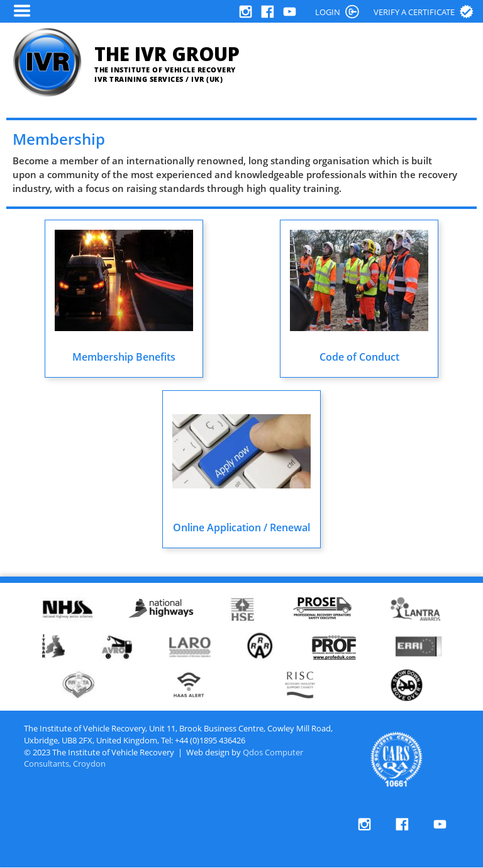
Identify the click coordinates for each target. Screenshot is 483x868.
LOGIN (328, 12)
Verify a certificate (414, 12)
